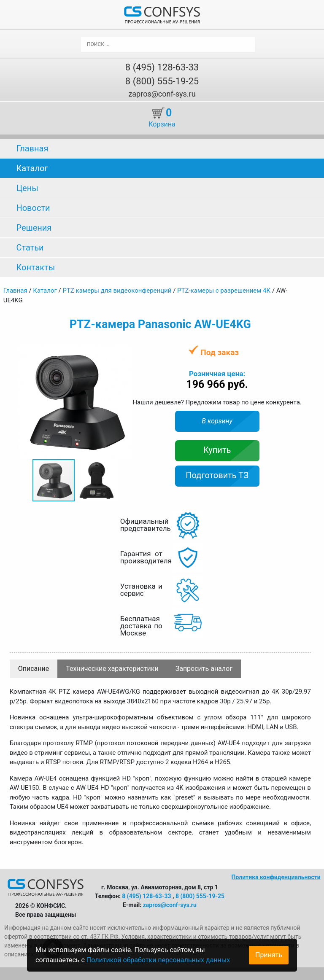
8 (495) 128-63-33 (162, 67)
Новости (33, 208)
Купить (217, 450)
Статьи (30, 248)
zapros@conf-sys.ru (162, 94)
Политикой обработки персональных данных (158, 960)
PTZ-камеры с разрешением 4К (224, 291)
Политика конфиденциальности (276, 877)
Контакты (35, 267)
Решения (34, 228)
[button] (124, 352)
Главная (32, 148)
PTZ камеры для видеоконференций (117, 291)
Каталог (32, 168)
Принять (269, 955)
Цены (27, 188)
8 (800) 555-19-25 (162, 81)
